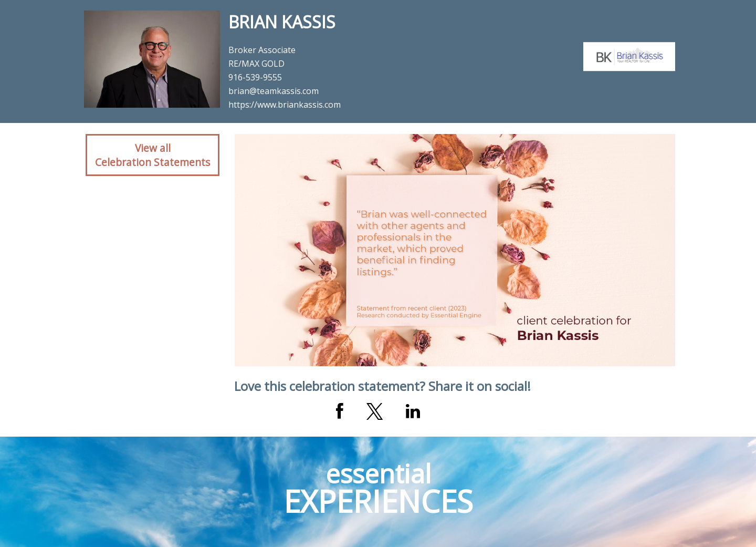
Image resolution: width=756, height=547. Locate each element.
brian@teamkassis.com (274, 91)
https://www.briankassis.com (285, 105)
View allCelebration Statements (153, 155)
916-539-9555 (255, 77)
